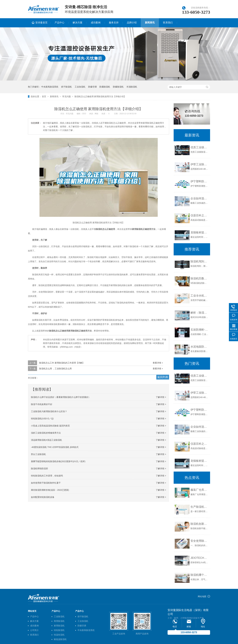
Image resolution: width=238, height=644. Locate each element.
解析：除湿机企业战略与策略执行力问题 (200, 313)
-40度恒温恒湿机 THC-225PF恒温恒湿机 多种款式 (55, 447)
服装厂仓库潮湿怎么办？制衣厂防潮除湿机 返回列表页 (200, 490)
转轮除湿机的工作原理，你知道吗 (47, 476)
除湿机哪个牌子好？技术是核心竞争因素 (200, 575)
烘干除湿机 (66, 87)
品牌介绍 (132, 23)
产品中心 (59, 23)
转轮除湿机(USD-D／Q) (42, 419)
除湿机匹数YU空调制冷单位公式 (200, 278)
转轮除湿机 (59, 630)
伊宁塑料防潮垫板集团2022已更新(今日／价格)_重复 (200, 181)
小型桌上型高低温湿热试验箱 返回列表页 (50, 426)
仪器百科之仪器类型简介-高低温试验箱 (200, 215)
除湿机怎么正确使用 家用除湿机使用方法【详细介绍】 (100, 96)
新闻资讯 (150, 23)
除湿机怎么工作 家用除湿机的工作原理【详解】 (62, 363)
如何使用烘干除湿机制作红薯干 (46, 483)
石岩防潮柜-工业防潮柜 (200, 330)
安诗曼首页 (41, 23)
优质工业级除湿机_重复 (200, 147)
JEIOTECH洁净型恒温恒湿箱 (200, 558)
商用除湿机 (59, 621)
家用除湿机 (59, 626)
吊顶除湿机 (132, 87)
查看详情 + (158, 363)
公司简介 (34, 630)
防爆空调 (92, 87)
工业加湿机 (80, 87)
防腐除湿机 (105, 87)
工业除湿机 (59, 617)
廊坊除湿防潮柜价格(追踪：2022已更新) (50, 490)
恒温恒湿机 (59, 635)
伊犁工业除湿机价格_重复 (200, 164)
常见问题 (66, 96)
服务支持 (114, 23)
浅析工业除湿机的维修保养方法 (46, 433)
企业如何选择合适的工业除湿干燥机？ (200, 198)
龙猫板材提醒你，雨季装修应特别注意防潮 (200, 232)
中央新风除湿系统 (50, 87)
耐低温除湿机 (60, 639)
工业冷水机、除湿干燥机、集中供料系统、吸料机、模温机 (200, 296)
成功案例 (96, 23)
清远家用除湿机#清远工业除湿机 (46, 440)
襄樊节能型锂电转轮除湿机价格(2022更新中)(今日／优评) (58, 461)
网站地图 (202, 596)
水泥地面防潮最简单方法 (200, 347)
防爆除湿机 (118, 87)
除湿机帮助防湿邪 (39, 469)
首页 (44, 96)
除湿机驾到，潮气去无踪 (200, 261)
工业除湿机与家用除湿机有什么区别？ (49, 411)
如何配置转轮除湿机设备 (43, 497)
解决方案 (78, 23)
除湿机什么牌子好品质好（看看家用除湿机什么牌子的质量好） (61, 397)
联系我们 (168, 23)
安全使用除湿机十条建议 (200, 541)
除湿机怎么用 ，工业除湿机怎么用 (55, 369)
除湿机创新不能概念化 (200, 524)
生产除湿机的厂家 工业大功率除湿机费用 (200, 507)
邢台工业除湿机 (38, 454)
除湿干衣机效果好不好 (42, 404)
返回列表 (163, 377)
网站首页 (32, 611)
